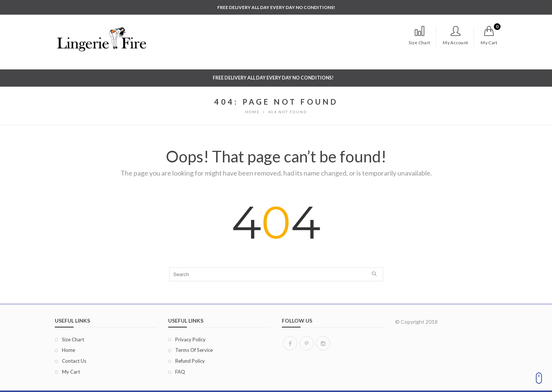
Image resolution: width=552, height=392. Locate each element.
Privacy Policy (190, 339)
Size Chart (419, 36)
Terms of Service (194, 350)
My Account (455, 36)
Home (68, 350)
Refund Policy (190, 361)
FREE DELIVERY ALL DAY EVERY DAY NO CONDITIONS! (276, 7)
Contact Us (74, 361)
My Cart (71, 372)
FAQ (180, 372)
